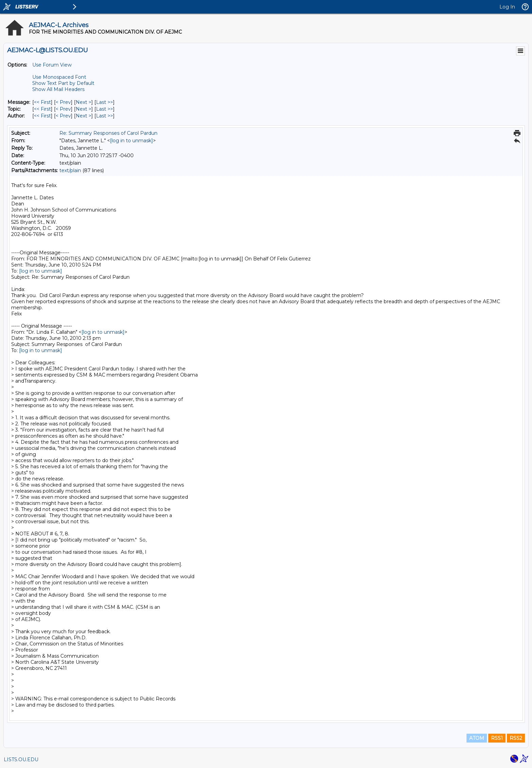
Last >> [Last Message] (104, 102)
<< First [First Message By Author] (42, 116)
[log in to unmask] (131, 141)
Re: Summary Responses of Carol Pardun (108, 133)
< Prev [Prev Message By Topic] (63, 109)
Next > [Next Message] (83, 102)
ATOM (477, 738)
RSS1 (497, 738)
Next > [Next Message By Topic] (83, 109)
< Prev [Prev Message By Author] (63, 116)
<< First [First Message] (42, 102)
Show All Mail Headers (58, 89)
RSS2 (516, 738)
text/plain (70, 170)
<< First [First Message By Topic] (42, 109)
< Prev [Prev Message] (63, 102)
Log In (507, 7)
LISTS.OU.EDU (21, 760)
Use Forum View (52, 65)
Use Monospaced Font (59, 77)
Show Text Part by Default (63, 83)
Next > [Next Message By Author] (83, 116)
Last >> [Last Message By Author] (104, 116)
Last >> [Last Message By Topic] (104, 109)
